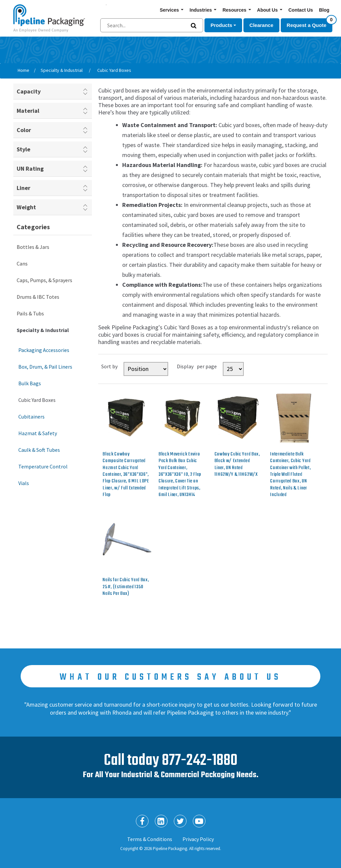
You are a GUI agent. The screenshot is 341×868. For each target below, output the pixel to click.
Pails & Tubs (30, 313)
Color (24, 130)
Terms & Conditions (150, 839)
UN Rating (30, 169)
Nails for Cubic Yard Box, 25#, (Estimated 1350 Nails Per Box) (126, 587)
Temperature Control (43, 466)
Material (28, 111)
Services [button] (170, 10)
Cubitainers (31, 417)
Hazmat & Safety (38, 433)
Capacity (29, 91)
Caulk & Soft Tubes (39, 450)
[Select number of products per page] (233, 369)
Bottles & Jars (33, 247)
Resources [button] (235, 10)
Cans (22, 263)
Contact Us (301, 10)
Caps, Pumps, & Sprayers (44, 280)
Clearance (261, 25)
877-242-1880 (200, 761)
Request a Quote (310, 23)
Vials (24, 483)
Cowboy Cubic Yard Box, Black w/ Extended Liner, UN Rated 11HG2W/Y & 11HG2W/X (237, 464)
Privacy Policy (198, 839)
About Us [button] (268, 10)
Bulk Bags (30, 383)
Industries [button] (201, 10)
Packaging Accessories (44, 350)
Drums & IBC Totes (38, 297)
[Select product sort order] (146, 369)
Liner (23, 188)
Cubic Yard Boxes (37, 400)
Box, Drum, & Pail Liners (45, 367)
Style (23, 149)
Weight (26, 207)
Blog (324, 10)
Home (23, 70)
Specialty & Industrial (43, 330)
